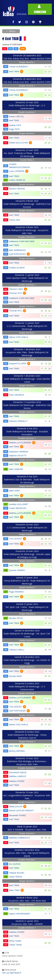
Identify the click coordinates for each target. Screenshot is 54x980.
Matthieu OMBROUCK (19, 838)
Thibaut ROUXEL (17, 873)
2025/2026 (22, 14)
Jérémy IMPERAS (17, 751)
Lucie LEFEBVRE (17, 171)
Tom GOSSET (15, 539)
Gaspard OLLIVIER (18, 363)
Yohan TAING (15, 945)
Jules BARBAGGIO (17, 250)
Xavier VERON (16, 877)
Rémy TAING (15, 941)
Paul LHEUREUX (16, 395)
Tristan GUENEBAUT (19, 67)
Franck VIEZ (15, 220)
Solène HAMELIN (17, 180)
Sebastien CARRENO (19, 452)
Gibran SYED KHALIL (19, 337)
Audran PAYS (15, 125)
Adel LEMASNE (16, 469)
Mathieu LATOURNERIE (20, 443)
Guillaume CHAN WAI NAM (22, 241)
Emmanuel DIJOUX (18, 772)
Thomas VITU (15, 293)
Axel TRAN (14, 71)
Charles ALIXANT (17, 268)
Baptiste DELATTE (18, 455)
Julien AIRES (15, 491)
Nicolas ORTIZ (16, 618)
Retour (12, 31)
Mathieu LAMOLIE (18, 776)
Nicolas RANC (16, 676)
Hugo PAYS (14, 129)
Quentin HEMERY (17, 570)
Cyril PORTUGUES (17, 254)
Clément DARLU (17, 650)
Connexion (40, 9)
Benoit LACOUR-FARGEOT (21, 810)
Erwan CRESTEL (16, 116)
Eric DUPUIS (15, 864)
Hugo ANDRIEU (16, 592)
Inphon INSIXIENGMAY (20, 914)
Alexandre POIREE (17, 815)
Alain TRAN (14, 890)
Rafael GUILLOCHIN (18, 143)
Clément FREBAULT (18, 421)
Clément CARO (16, 289)
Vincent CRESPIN (17, 189)
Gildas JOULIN (16, 806)
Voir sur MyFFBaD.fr (12, 973)
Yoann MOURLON (18, 508)
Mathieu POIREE (17, 781)
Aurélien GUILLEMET (19, 504)
